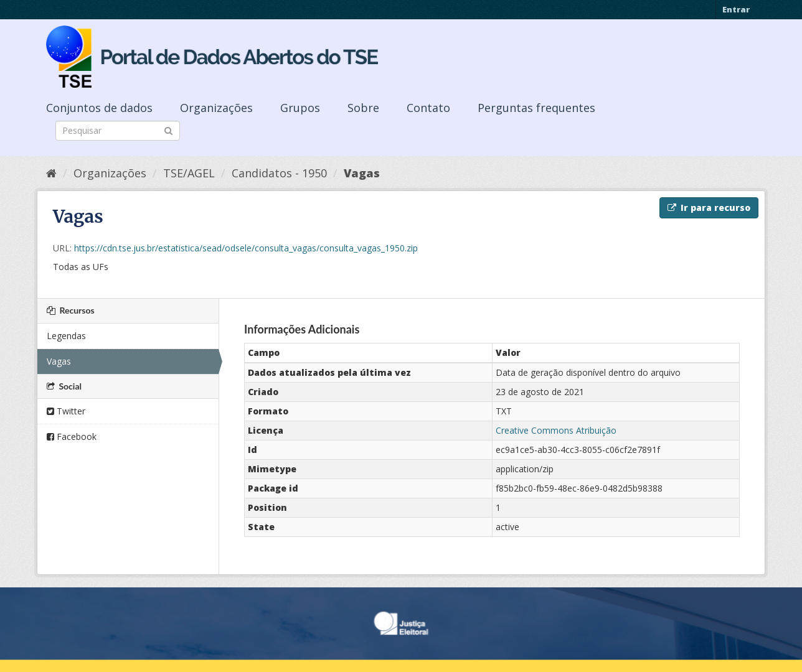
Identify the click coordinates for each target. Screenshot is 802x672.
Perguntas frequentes (536, 108)
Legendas (66, 336)
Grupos (300, 108)
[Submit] (168, 130)
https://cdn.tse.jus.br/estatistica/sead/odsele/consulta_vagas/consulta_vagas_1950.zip (246, 248)
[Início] (51, 173)
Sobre (363, 108)
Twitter (66, 411)
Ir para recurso (709, 208)
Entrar (736, 9)
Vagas (362, 173)
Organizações (216, 108)
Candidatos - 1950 (279, 173)
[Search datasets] (118, 131)
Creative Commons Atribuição (556, 430)
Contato (428, 108)
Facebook (72, 436)
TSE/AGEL (189, 173)
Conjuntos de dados (99, 108)
